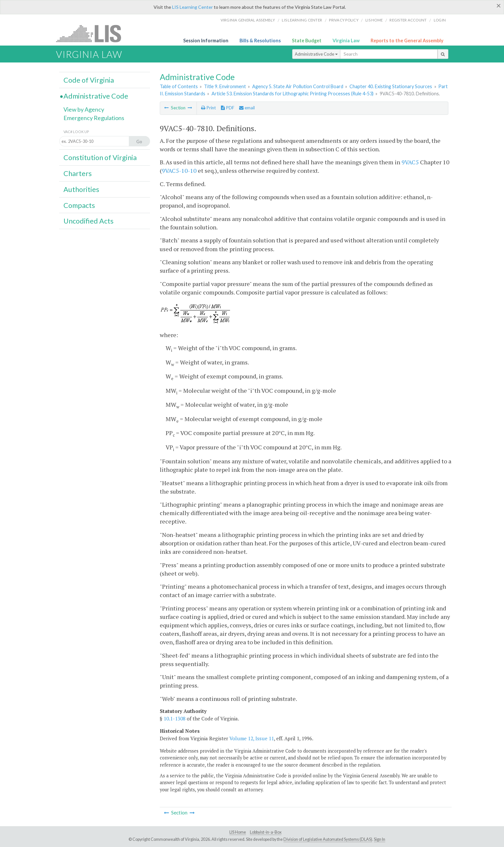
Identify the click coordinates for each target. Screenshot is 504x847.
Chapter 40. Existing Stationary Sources (391, 86)
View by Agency (84, 109)
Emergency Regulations (94, 118)
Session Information (206, 41)
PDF (228, 108)
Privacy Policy (344, 20)
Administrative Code (316, 54)
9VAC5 (410, 162)
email (247, 108)
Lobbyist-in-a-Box (266, 832)
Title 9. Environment (225, 86)
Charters (78, 173)
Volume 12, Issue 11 (252, 738)
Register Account (408, 20)
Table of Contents (179, 86)
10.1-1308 (175, 718)
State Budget (307, 41)
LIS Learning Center (192, 7)
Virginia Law (346, 41)
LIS (92, 33)
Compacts (79, 205)
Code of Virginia (89, 80)
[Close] (499, 6)
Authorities (81, 189)
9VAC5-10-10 (179, 171)
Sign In (380, 839)
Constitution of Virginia (100, 157)
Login (440, 20)
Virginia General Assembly (248, 20)
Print (208, 108)
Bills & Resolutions (260, 41)
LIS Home (238, 832)
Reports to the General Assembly (407, 41)
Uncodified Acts (89, 221)
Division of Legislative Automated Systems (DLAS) (328, 839)
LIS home (374, 20)
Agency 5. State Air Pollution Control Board (298, 86)
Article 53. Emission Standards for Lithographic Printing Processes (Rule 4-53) (293, 94)
